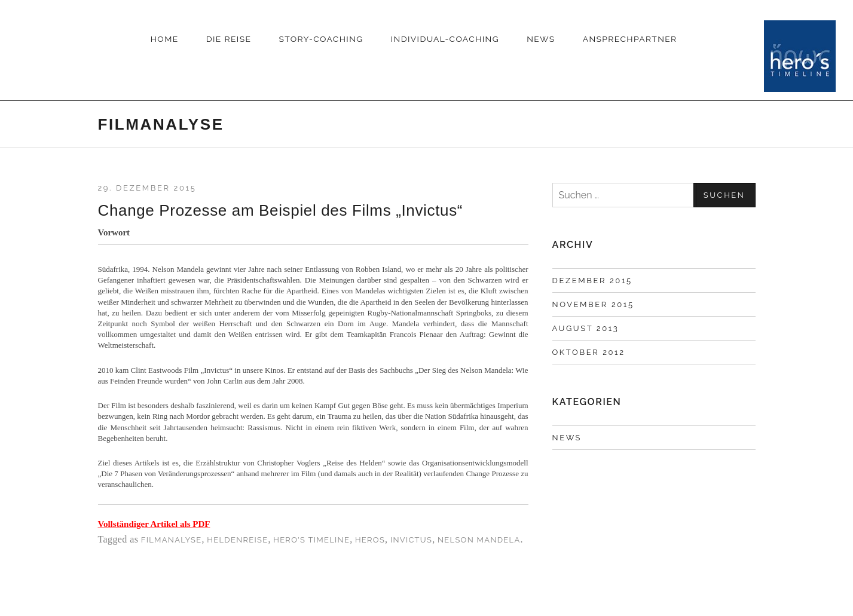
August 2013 (586, 328)
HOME (165, 39)
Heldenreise (237, 540)
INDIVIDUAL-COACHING (445, 39)
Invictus (411, 540)
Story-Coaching (321, 39)
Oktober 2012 (589, 352)
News (541, 39)
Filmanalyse (172, 540)
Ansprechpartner (630, 39)
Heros (370, 540)
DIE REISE (229, 39)
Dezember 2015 (592, 281)
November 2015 (593, 304)
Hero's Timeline (311, 540)
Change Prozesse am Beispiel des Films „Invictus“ (281, 210)
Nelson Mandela (479, 540)
